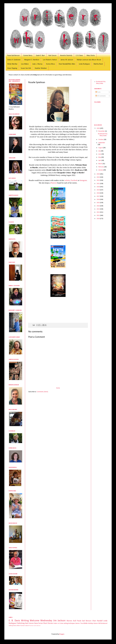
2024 (98, 174)
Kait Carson (52, 56)
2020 (98, 187)
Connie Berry (28, 56)
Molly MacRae (12, 64)
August (101, 148)
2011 (98, 215)
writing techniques (69, 623)
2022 (98, 180)
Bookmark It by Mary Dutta (101, 83)
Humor (96, 623)
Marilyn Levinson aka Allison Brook (89, 60)
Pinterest (54, 183)
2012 (98, 212)
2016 (98, 199)
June (100, 154)
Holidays (91, 623)
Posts (98, 92)
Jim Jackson (59, 621)
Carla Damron (37, 626)
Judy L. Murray (37, 64)
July (100, 151)
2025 (98, 128)
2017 (98, 196)
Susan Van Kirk (26, 68)
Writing (25, 621)
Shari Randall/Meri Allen (67, 64)
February (101, 167)
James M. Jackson (67, 60)
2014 (98, 206)
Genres (78, 623)
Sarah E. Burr (40, 56)
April (100, 160)
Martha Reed (98, 64)
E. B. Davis (79, 56)
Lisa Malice (25, 64)
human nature (25, 626)
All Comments (101, 96)
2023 (98, 177)
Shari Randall (97, 621)
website (67, 180)
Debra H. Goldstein (14, 60)
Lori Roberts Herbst (50, 60)
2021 (98, 184)
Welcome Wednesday (41, 621)
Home (58, 388)
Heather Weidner (41, 68)
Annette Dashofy (66, 56)
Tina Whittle (84, 623)
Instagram (83, 180)
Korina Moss (51, 64)
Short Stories (48, 623)
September (102, 143)
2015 (98, 203)
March (100, 164)
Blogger (62, 634)
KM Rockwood (103, 623)
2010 (98, 219)
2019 (98, 190)
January (101, 170)
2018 (98, 193)
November (102, 131)
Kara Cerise (39, 623)
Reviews (31, 626)
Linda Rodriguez (84, 64)
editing (11, 626)
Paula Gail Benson (13, 56)
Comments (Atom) (42, 392)
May (100, 157)
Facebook (74, 180)
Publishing (21, 623)
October (101, 140)
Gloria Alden (17, 626)
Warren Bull (71, 621)
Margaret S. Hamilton (32, 60)
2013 (98, 209)
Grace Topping (12, 68)
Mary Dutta (91, 56)
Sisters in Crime (58, 623)
